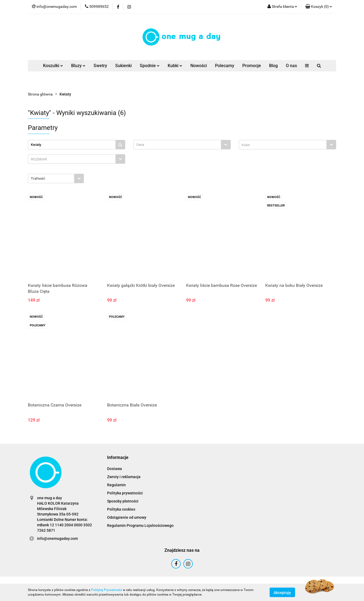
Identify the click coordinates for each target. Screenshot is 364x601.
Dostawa (115, 469)
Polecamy (225, 66)
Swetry (100, 66)
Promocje (252, 66)
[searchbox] (284, 145)
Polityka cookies (121, 509)
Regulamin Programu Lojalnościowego (140, 526)
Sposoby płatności (123, 501)
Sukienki (123, 66)
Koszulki (53, 66)
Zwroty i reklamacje (124, 477)
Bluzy (78, 66)
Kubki (175, 66)
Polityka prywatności (125, 493)
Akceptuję (282, 592)
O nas (291, 66)
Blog (273, 66)
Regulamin (116, 485)
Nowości (199, 66)
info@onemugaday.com (57, 538)
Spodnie (150, 66)
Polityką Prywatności (107, 590)
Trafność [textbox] (38, 178)
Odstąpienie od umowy (127, 517)
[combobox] (182, 145)
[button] (319, 7)
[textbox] (177, 145)
